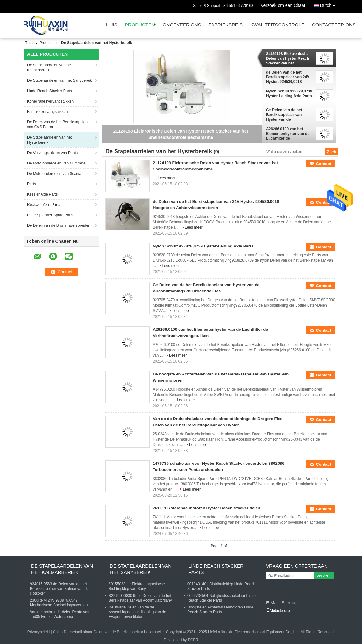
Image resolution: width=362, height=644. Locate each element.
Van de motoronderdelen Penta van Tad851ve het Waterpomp (60, 614)
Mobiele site (278, 611)
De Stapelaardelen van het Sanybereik (59, 80)
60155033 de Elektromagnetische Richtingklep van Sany (137, 586)
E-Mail (272, 603)
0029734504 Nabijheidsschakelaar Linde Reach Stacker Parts (221, 598)
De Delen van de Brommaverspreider (58, 225)
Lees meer (167, 178)
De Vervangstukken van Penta (52, 153)
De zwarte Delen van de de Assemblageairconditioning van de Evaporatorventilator (137, 612)
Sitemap (289, 603)
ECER (193, 640)
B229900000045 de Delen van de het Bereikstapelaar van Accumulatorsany (140, 598)
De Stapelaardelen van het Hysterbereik (49, 140)
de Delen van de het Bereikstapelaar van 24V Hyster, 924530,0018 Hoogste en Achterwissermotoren (288, 77)
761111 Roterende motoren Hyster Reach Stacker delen (206, 508)
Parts (31, 184)
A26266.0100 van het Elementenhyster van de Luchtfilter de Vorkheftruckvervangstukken (290, 134)
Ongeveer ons (182, 25)
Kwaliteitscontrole (277, 25)
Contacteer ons (334, 25)
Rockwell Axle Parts (44, 205)
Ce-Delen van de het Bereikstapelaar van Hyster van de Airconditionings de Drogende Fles (284, 115)
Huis (112, 25)
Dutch (329, 4)
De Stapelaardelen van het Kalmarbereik (49, 68)
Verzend (324, 576)
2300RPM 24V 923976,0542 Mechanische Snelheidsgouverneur (59, 603)
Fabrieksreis (226, 25)
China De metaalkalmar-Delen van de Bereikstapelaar (98, 632)
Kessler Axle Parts (42, 194)
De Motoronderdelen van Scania (54, 174)
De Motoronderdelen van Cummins (56, 163)
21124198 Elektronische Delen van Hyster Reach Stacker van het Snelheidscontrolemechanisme (290, 58)
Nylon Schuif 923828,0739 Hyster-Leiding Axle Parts (289, 94)
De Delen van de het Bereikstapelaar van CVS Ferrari (58, 125)
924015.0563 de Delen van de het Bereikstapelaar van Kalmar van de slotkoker (59, 589)
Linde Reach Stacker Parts (50, 91)
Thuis (30, 43)
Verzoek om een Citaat (283, 5)
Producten (140, 25)
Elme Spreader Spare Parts (50, 215)
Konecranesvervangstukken (50, 101)
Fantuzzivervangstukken (47, 112)
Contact (324, 164)
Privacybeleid (39, 632)
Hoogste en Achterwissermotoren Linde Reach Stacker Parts (220, 610)
